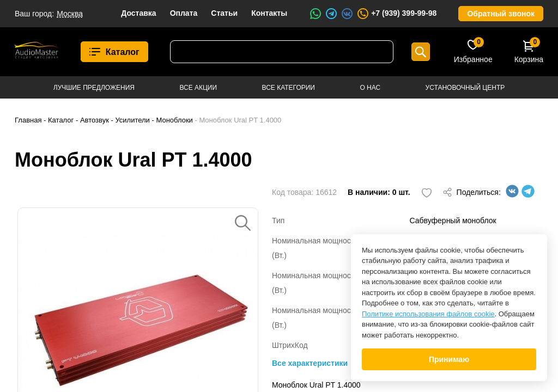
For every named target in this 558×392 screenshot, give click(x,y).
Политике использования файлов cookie (428, 314)
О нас (370, 88)
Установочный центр (465, 88)
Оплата (184, 13)
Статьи (224, 13)
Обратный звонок (501, 14)
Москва (70, 14)
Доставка (138, 13)
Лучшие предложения (94, 88)
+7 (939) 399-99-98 (396, 14)
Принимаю (449, 359)
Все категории (289, 88)
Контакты (269, 13)
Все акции (198, 88)
